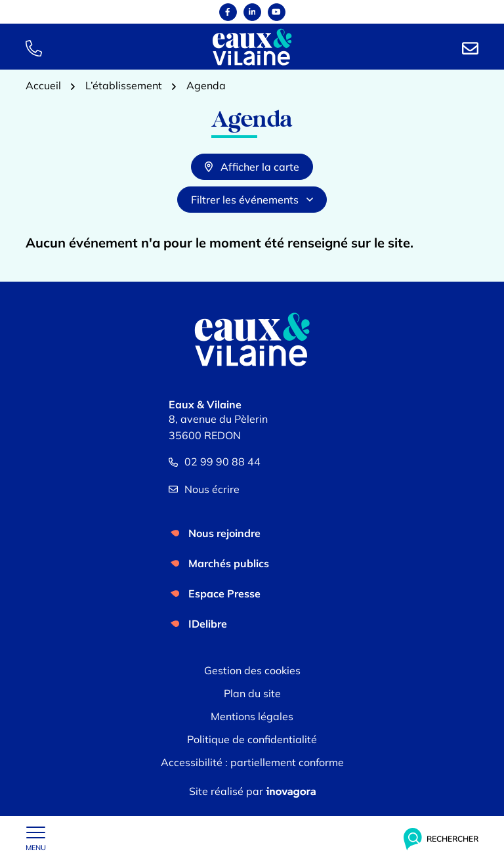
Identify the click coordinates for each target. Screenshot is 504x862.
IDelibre (208, 624)
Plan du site (252, 693)
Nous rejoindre (224, 533)
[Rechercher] (441, 839)
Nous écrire (204, 489)
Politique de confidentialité (252, 739)
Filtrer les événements (252, 200)
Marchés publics (229, 563)
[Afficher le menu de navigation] (36, 839)
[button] (34, 47)
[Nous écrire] (470, 47)
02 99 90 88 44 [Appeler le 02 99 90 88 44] (215, 462)
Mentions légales (252, 716)
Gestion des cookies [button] (252, 670)
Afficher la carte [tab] (252, 167)
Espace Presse (224, 593)
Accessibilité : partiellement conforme (252, 762)
